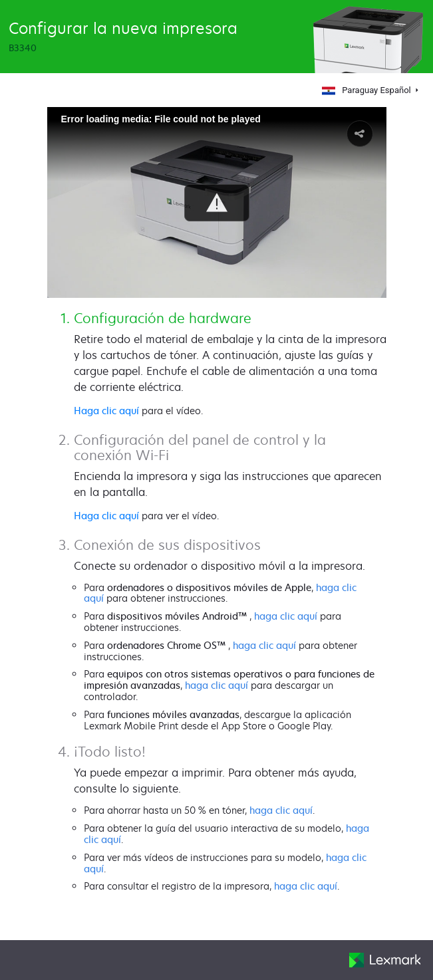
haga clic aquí (286, 616)
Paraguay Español (366, 90)
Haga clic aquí (106, 411)
